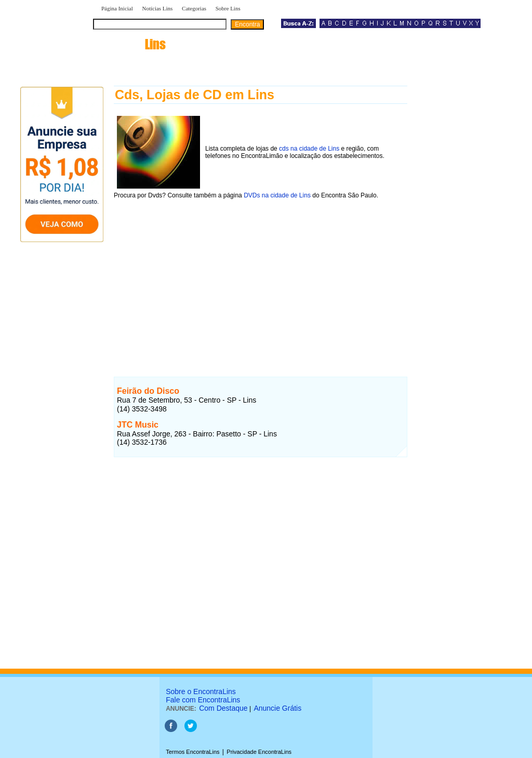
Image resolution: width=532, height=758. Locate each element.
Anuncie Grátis (277, 708)
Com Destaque (223, 708)
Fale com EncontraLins (203, 700)
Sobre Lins (228, 8)
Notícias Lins (157, 8)
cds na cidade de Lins (309, 149)
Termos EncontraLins (192, 752)
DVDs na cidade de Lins (277, 195)
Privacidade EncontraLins (259, 752)
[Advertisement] (261, 279)
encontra (131, 44)
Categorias (194, 8)
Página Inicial (117, 8)
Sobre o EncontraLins (201, 691)
